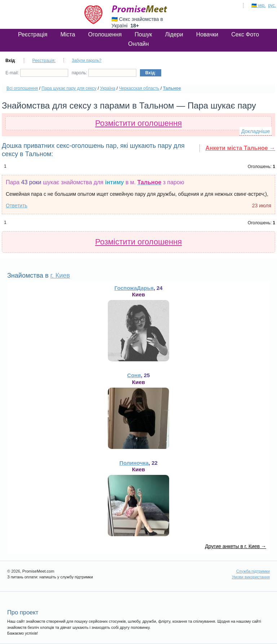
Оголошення (105, 34)
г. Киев (60, 275)
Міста (68, 34)
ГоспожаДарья (134, 288)
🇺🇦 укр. (259, 5)
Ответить (17, 206)
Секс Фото (245, 34)
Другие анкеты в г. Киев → (236, 546)
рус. (272, 5)
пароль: (104, 73)
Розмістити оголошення (139, 123)
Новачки (207, 34)
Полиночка (134, 463)
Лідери (174, 34)
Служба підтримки (253, 571)
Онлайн (138, 44)
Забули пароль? (87, 60)
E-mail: (37, 73)
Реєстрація (33, 34)
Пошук (143, 34)
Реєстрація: (44, 61)
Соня (134, 375)
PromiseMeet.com (140, 9)
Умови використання (251, 577)
